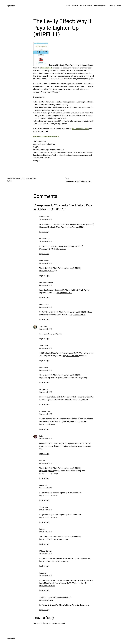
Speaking (112, 6)
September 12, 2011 (46, 600)
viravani (42, 461)
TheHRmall (44, 346)
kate (41, 436)
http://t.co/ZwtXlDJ (47, 539)
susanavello (44, 368)
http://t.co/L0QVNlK (78, 315)
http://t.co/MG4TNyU (47, 249)
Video (35, 178)
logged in (47, 623)
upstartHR (11, 6)
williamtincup (44, 239)
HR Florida (78, 181)
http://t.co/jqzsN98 (47, 471)
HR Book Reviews (86, 6)
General (30, 178)
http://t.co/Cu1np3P (47, 561)
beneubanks (44, 261)
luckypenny (44, 389)
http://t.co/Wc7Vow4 (64, 293)
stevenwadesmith (46, 283)
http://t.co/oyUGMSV (76, 227)
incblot (42, 529)
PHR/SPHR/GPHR (100, 6)
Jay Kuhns (43, 326)
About (68, 6)
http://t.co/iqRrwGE (47, 271)
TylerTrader (44, 507)
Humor (85, 181)
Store (119, 6)
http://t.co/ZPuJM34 (71, 356)
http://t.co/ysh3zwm (81, 400)
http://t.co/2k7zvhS (47, 495)
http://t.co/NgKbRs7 (47, 378)
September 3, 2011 (46, 576)
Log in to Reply (44, 232)
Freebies (75, 6)
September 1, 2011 (46, 219)
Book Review (70, 181)
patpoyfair (43, 485)
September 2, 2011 (46, 532)
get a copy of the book (80, 129)
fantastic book (47, 68)
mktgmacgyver (45, 411)
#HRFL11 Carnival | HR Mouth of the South (55, 598)
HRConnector (44, 217)
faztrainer (43, 573)
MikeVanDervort (45, 551)
